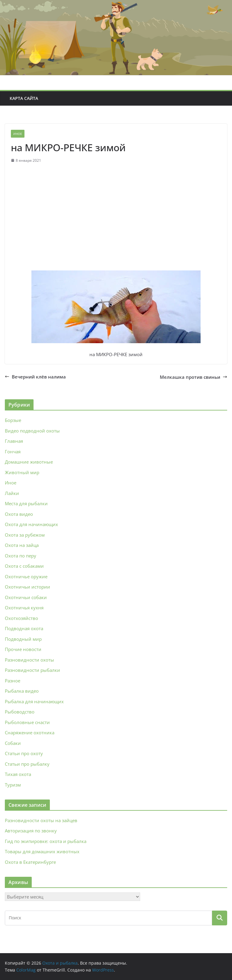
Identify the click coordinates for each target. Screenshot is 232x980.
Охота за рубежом (25, 535)
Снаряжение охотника (30, 733)
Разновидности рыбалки (32, 670)
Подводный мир (23, 639)
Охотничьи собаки (26, 597)
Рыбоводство (20, 712)
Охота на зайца (22, 545)
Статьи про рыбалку (27, 764)
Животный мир (22, 472)
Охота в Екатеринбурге (30, 862)
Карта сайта (24, 98)
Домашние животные (29, 462)
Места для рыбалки (26, 503)
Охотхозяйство (21, 618)
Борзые (13, 420)
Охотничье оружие (26, 576)
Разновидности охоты (29, 660)
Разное (13, 681)
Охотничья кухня (24, 608)
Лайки (12, 493)
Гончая (13, 452)
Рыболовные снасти (27, 722)
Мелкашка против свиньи (193, 377)
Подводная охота (24, 628)
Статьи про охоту (24, 753)
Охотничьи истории (27, 587)
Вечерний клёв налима (35, 377)
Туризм (13, 785)
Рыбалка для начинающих (34, 701)
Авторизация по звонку (31, 831)
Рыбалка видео (22, 691)
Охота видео (19, 514)
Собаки (13, 743)
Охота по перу (21, 556)
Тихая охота (18, 774)
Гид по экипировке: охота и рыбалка (46, 841)
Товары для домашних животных (42, 851)
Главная (14, 441)
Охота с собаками (24, 566)
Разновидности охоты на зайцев (41, 820)
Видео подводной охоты (32, 431)
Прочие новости (23, 649)
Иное (18, 134)
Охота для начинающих (31, 524)
